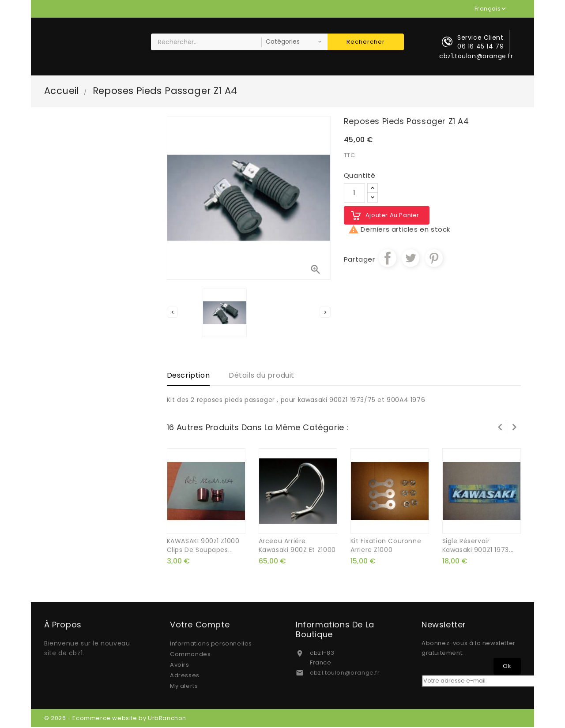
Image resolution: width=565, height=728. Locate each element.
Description (188, 376)
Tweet (411, 259)
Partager (388, 259)
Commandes (190, 655)
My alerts (184, 687)
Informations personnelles (211, 644)
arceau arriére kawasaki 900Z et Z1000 (297, 546)
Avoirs (180, 666)
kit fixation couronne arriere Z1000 (386, 546)
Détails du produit (262, 376)
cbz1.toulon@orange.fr (345, 674)
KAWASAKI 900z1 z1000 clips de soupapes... (203, 546)
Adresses (185, 676)
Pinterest (434, 259)
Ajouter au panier (392, 216)
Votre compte (200, 626)
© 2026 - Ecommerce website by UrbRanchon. (116, 719)
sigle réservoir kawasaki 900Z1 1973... (478, 546)
